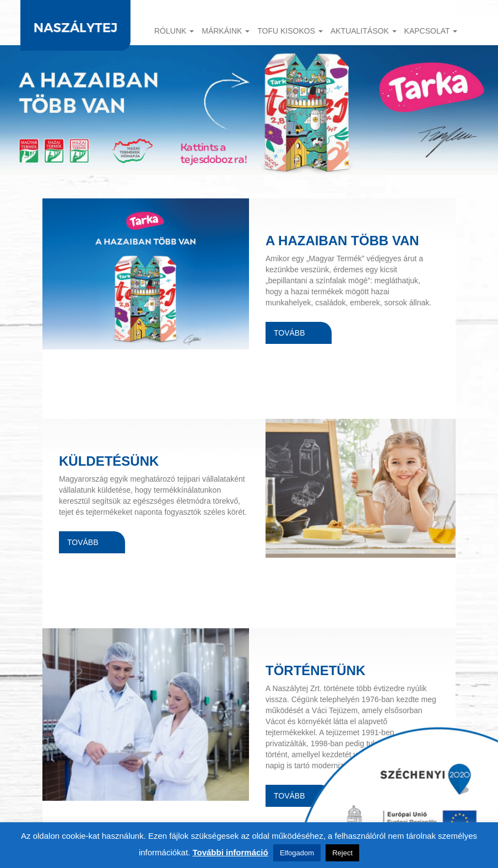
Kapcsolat (431, 31)
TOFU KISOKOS (290, 31)
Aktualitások (364, 31)
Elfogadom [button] (297, 853)
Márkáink (226, 31)
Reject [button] (342, 853)
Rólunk (174, 31)
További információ (230, 852)
